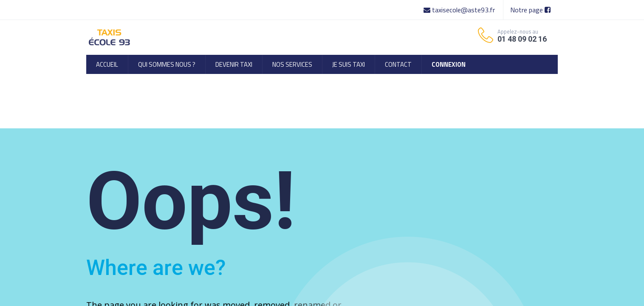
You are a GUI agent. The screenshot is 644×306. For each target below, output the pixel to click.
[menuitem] (107, 64)
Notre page (530, 10)
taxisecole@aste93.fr (460, 10)
